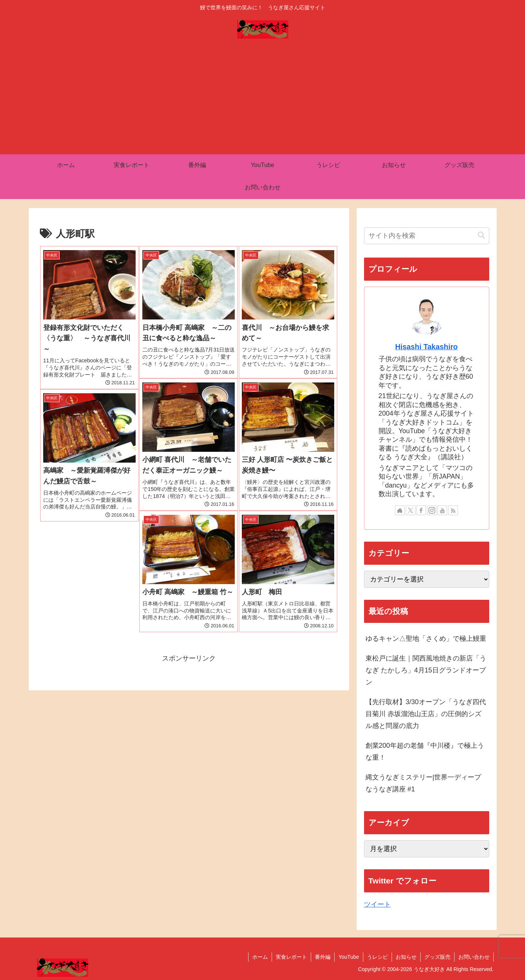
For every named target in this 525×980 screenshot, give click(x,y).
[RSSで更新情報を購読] (453, 510)
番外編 (323, 957)
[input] (427, 236)
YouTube (349, 957)
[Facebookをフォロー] (421, 510)
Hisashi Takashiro (427, 347)
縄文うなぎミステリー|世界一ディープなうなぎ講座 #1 (423, 783)
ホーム (260, 957)
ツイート (377, 904)
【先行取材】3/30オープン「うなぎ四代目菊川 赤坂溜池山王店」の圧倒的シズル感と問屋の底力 (426, 714)
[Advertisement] (263, 98)
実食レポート (291, 957)
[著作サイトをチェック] (400, 510)
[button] (481, 235)
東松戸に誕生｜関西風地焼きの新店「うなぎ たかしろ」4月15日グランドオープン (426, 670)
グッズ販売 (437, 957)
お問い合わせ (474, 957)
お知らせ (406, 957)
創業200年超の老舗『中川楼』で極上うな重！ (425, 751)
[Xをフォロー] (411, 510)
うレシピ (377, 957)
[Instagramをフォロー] (432, 510)
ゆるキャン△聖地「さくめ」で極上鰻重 (426, 639)
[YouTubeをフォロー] (442, 510)
